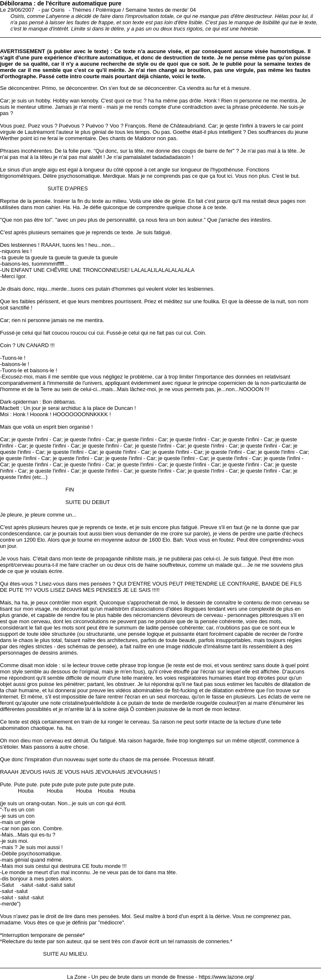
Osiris (58, 10)
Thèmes (82, 10)
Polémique (108, 10)
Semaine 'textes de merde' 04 (161, 10)
